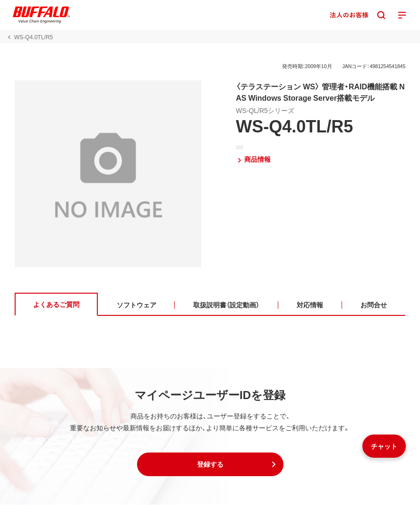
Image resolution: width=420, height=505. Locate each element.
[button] (210, 465)
